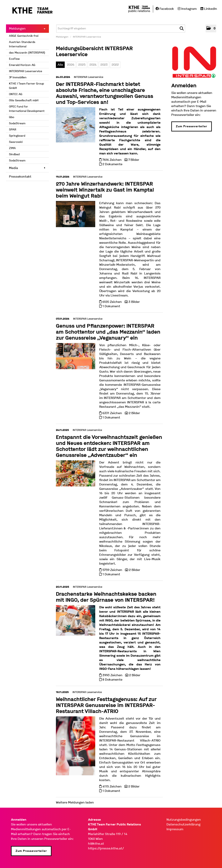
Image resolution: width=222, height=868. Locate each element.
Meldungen (27, 28)
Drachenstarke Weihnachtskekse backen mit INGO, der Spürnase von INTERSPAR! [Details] (106, 597)
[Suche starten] (182, 29)
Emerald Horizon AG (22, 65)
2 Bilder (134, 413)
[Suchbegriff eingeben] (121, 29)
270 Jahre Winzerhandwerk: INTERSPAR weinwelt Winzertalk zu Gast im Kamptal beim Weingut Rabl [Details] (105, 190)
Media (27, 168)
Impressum (175, 829)
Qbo (12, 117)
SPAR (13, 130)
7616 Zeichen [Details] (112, 160)
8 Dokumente (112, 680)
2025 (82, 65)
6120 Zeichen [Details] (112, 302)
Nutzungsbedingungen (184, 820)
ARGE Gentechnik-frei (24, 36)
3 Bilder (134, 302)
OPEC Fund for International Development (27, 109)
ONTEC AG (16, 94)
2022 (115, 65)
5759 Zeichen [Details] (113, 570)
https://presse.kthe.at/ (106, 848)
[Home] (29, 11)
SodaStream (17, 123)
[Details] (76, 126)
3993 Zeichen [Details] (113, 675)
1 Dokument (111, 306)
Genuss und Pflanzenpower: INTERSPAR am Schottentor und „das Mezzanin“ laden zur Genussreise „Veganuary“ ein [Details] (108, 332)
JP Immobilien (18, 77)
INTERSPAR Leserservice (26, 71)
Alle (60, 65)
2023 (104, 65)
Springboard (17, 136)
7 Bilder (134, 160)
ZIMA (12, 148)
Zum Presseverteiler (192, 126)
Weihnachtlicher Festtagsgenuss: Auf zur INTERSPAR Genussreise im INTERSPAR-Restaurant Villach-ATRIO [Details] (106, 705)
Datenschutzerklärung (183, 824)
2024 (93, 65)
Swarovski (16, 142)
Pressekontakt (20, 176)
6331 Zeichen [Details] (113, 413)
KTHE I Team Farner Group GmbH (26, 86)
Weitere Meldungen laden (75, 802)
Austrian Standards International (22, 44)
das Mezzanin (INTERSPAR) (27, 53)
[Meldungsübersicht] (194, 62)
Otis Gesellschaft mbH (24, 100)
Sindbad (14, 154)
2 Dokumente (112, 164)
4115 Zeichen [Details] (112, 786)
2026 (71, 65)
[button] (211, 28)
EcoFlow (14, 59)
